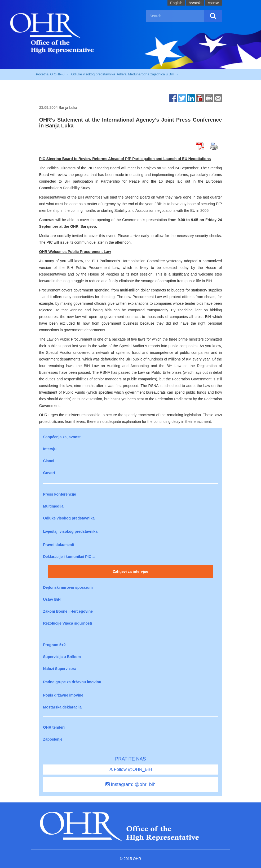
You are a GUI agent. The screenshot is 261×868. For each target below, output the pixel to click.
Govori (49, 473)
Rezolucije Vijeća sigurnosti (68, 623)
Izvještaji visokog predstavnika (70, 531)
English (176, 3)
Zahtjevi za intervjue (131, 571)
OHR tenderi (54, 727)
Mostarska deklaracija (63, 707)
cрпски (213, 3)
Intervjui (50, 449)
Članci (49, 461)
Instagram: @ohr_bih (130, 784)
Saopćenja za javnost (62, 437)
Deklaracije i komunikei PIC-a (69, 557)
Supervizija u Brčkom (62, 657)
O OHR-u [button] (60, 74)
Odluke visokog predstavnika (93, 74)
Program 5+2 (54, 645)
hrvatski (195, 3)
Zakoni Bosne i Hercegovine (68, 611)
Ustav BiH (52, 599)
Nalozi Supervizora (60, 669)
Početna (42, 74)
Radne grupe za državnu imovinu (72, 682)
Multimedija (53, 506)
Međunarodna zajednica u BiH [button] (154, 74)
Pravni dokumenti (59, 545)
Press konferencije (60, 494)
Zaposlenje (53, 739)
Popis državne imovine (63, 695)
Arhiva (122, 74)
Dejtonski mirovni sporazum (68, 587)
